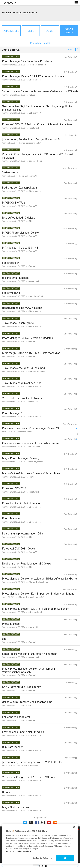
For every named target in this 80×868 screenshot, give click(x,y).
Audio (50, 31)
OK (65, 858)
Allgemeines (11, 31)
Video (31, 31)
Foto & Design (69, 31)
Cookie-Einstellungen (42, 858)
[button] (70, 50)
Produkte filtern (40, 43)
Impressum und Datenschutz (19, 851)
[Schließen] (74, 827)
